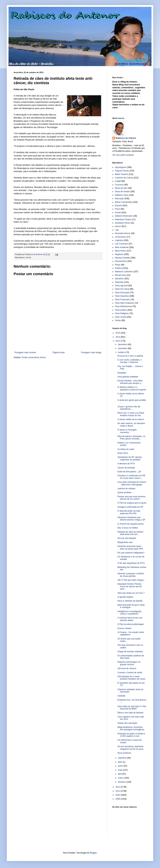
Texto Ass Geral (122, 289)
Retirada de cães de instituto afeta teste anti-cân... (130, 533)
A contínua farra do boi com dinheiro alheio (130, 619)
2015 (118, 333)
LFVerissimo (121, 237)
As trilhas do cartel (126, 449)
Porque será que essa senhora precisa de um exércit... (131, 498)
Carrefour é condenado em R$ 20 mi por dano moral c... (131, 477)
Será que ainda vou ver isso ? (131, 593)
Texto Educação (122, 293)
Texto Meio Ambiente (124, 303)
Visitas (118, 320)
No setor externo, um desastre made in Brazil (131, 425)
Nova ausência (124, 753)
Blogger (93, 853)
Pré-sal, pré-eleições (127, 538)
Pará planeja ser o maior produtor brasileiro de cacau (131, 678)
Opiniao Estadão (122, 258)
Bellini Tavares (121, 174)
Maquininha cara (125, 542)
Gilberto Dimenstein (124, 216)
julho (120, 762)
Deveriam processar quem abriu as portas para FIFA (130, 547)
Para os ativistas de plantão (130, 601)
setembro (122, 758)
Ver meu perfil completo (123, 155)
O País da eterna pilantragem (131, 624)
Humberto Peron (122, 223)
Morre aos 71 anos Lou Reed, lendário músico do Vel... (131, 414)
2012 (118, 787)
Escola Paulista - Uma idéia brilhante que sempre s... (130, 382)
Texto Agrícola (121, 286)
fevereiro (122, 782)
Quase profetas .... (126, 492)
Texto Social (120, 317)
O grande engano (125, 597)
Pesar (118, 265)
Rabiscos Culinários (124, 272)
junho (121, 766)
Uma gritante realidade (128, 377)
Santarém (119, 279)
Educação (119, 199)
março (121, 778)
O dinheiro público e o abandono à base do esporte (132, 388)
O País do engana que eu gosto (132, 503)
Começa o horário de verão (130, 673)
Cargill (118, 181)
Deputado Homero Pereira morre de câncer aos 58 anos (130, 586)
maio (120, 770)
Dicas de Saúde (122, 192)
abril (120, 774)
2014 (118, 337)
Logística (119, 240)
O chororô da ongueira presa (130, 524)
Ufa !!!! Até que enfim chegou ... (132, 580)
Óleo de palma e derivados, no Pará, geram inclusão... (131, 437)
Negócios (119, 254)
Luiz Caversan (121, 244)
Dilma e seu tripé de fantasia (130, 713)
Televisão (119, 282)
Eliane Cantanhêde (124, 202)
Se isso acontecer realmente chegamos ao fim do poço (130, 748)
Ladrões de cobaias (126, 489)
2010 (118, 795)
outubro (122, 352)
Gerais (28, 257)
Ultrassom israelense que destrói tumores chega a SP (131, 519)
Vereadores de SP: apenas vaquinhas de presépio (130, 458)
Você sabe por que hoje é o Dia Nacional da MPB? (132, 708)
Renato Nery (121, 275)
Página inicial (58, 352)
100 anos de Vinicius (127, 668)
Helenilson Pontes (123, 220)
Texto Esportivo (122, 296)
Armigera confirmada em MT (130, 507)
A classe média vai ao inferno (131, 419)
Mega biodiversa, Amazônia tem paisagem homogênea (131, 728)
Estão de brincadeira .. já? (129, 472)
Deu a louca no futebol (128, 528)
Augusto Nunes (122, 171)
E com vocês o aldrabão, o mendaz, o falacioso (130, 361)
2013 (118, 341)
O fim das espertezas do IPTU (131, 563)
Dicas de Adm (121, 188)
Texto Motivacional (123, 306)
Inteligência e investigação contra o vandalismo (129, 613)
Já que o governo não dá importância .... (129, 408)
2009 (118, 799)
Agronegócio (121, 167)
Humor (118, 226)
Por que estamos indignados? (131, 553)
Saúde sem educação (127, 723)
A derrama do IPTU (126, 464)
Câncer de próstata (126, 468)
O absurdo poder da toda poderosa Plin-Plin (129, 512)
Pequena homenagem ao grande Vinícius (129, 663)
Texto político (121, 310)
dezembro (123, 344)
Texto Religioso (122, 313)
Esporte (118, 206)
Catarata (121, 696)
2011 (118, 791)
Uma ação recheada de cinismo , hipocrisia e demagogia (132, 483)
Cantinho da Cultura (124, 178)
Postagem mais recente (25, 352)
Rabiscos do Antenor (126, 138)
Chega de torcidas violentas (130, 652)
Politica (118, 268)
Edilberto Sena (122, 195)
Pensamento (121, 261)
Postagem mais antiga (91, 352)
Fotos (117, 209)
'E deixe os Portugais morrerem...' (127, 431)
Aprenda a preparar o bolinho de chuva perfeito (131, 575)
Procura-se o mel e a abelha (130, 356)
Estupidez (122, 373)
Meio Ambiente (122, 247)
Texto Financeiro (122, 300)
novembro (123, 348)
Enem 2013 (123, 453)
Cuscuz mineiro (125, 628)
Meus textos (120, 251)
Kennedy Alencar (123, 233)
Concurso (119, 185)
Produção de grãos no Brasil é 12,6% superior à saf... (131, 735)
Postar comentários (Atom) (34, 357)
